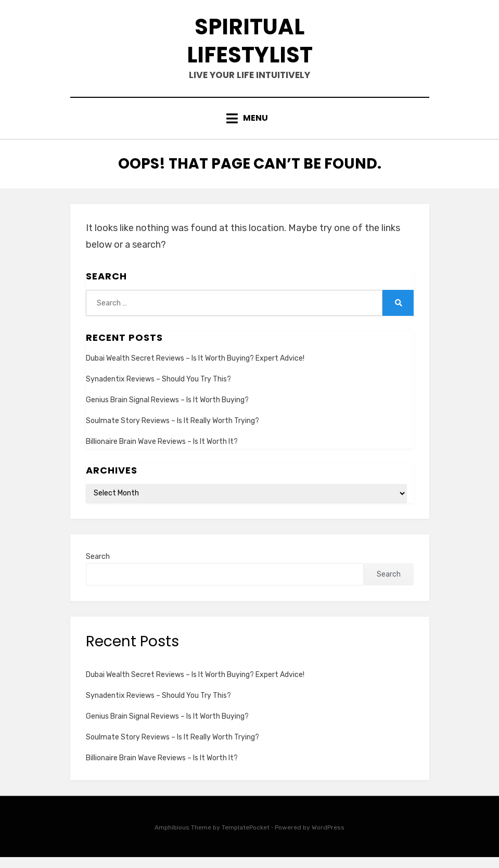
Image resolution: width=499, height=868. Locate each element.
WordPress (328, 839)
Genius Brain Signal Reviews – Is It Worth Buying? (167, 411)
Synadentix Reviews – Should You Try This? (158, 390)
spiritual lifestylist (250, 45)
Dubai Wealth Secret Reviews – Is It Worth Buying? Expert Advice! (195, 369)
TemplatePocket (246, 839)
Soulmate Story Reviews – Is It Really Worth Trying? (172, 432)
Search (98, 567)
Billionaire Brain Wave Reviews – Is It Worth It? (162, 452)
